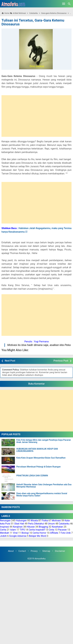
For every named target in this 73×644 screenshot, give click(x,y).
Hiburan (31, 527)
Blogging (43, 527)
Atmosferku (40, 559)
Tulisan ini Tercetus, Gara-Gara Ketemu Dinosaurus (33, 22)
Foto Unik (66, 533)
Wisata (34, 521)
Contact (22, 551)
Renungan (5, 521)
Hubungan (21, 521)
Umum (51, 524)
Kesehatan (57, 527)
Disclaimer (60, 551)
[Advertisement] (36, 116)
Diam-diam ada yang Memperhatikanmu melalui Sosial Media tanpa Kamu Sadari (42, 495)
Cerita (3, 530)
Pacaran (62, 530)
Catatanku (64, 524)
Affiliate (54, 533)
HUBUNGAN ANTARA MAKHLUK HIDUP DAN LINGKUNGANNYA (37, 450)
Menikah (5, 533)
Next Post (10, 361)
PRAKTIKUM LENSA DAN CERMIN (32, 476)
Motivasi (56, 521)
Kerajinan (18, 527)
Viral (15, 533)
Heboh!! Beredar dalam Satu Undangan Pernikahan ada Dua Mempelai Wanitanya (44, 486)
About (11, 551)
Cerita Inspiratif (37, 530)
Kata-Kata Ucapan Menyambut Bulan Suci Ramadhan (41, 458)
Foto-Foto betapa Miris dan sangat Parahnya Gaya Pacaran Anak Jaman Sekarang (44, 441)
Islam (13, 530)
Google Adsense (18, 536)
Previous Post (61, 361)
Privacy (34, 551)
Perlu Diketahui (36, 524)
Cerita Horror (39, 533)
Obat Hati (19, 524)
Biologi (25, 533)
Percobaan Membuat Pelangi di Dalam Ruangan (39, 467)
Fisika (45, 521)
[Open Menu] (64, 4)
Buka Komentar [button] (37, 384)
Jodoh (3, 536)
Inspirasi (4, 527)
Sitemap (46, 551)
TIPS (22, 530)
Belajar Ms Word (38, 536)
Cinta (52, 530)
